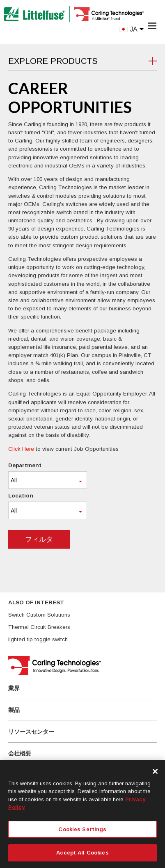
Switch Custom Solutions (39, 615)
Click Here (21, 449)
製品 (14, 710)
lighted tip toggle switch (38, 639)
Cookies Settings (82, 829)
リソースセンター (31, 732)
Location (21, 496)
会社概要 (20, 753)
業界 (14, 688)
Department (25, 465)
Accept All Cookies (82, 853)
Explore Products (53, 61)
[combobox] (48, 480)
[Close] (155, 771)
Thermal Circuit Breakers (39, 627)
